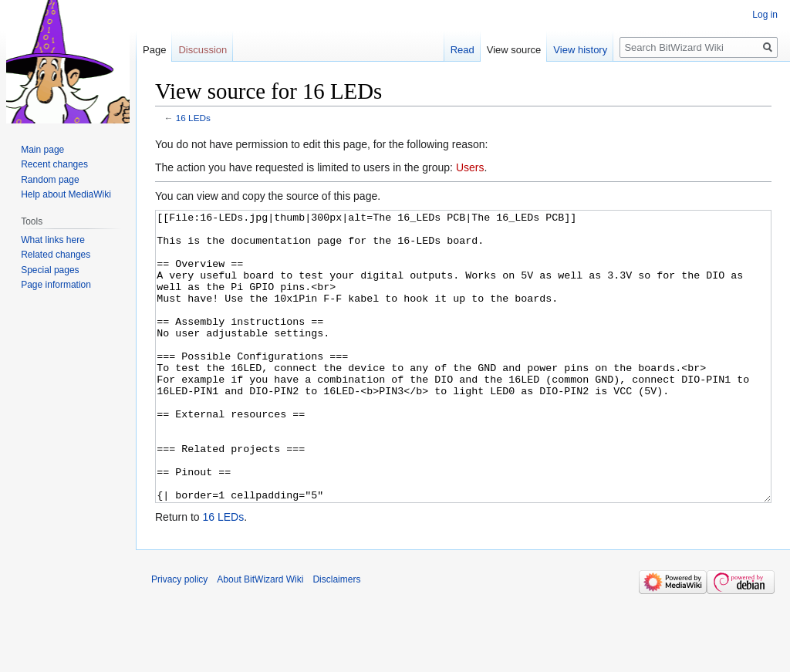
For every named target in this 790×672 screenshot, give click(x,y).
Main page (42, 150)
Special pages (50, 270)
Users (470, 167)
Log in (765, 15)
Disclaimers (336, 637)
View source (514, 50)
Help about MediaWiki (66, 194)
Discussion (203, 50)
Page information (56, 285)
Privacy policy (179, 637)
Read (463, 50)
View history (580, 50)
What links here (53, 240)
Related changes (56, 255)
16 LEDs (193, 118)
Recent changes (54, 164)
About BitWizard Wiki (260, 637)
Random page (50, 180)
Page (154, 50)
